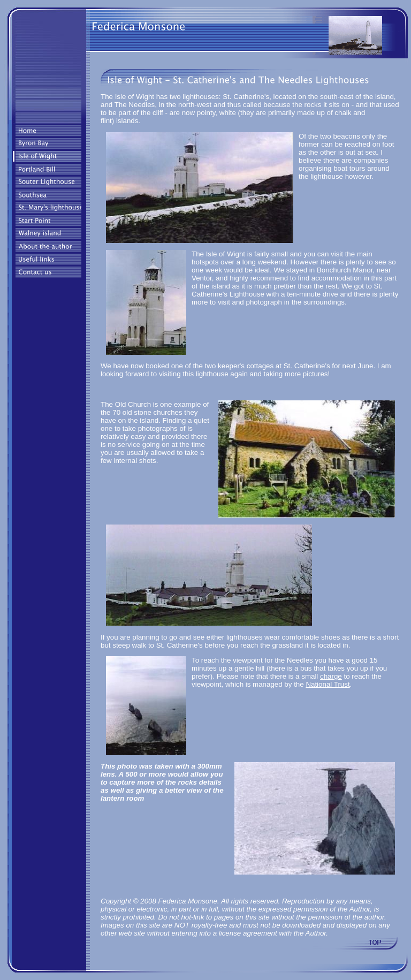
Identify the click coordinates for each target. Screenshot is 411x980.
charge (331, 676)
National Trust (328, 684)
